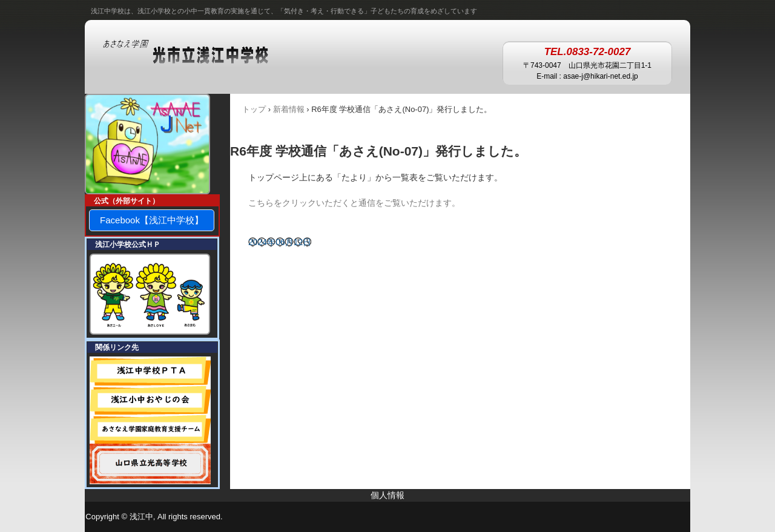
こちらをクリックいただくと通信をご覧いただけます (350, 203)
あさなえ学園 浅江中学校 (198, 53)
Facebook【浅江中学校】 (152, 220)
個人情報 (387, 495)
